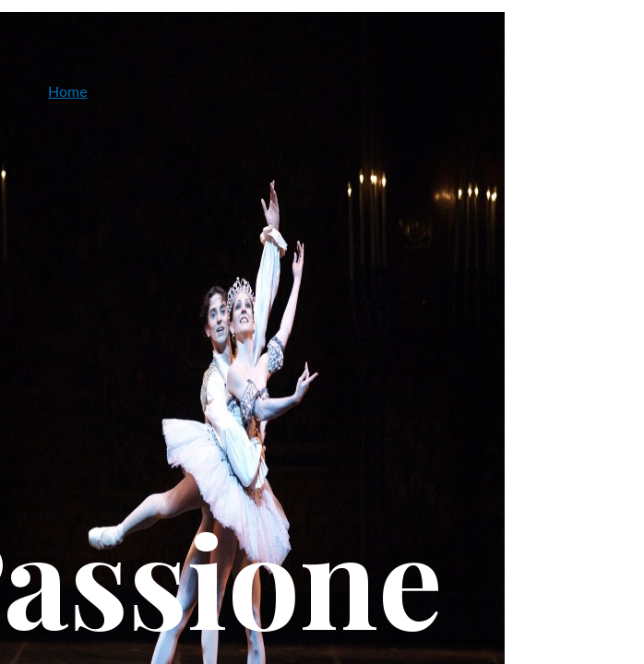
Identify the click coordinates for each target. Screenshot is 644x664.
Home (68, 91)
